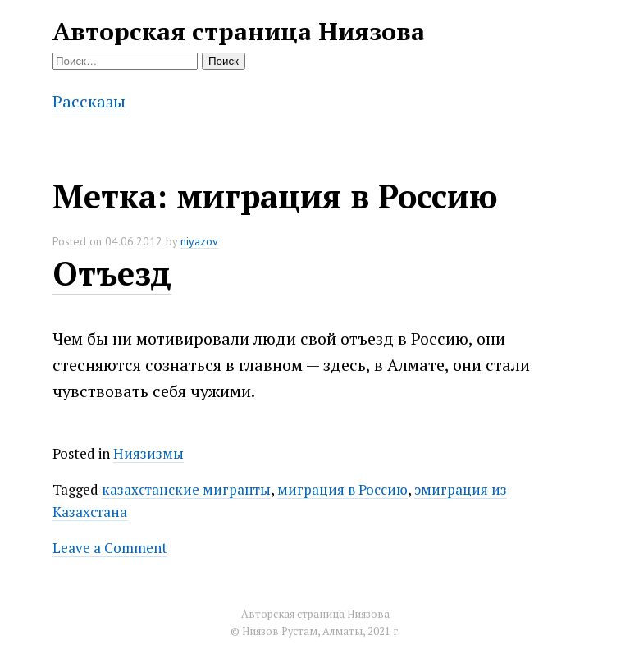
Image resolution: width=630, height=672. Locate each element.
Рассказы (89, 101)
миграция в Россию (342, 489)
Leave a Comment (110, 548)
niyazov (199, 241)
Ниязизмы (148, 453)
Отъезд (112, 273)
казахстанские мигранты (186, 489)
